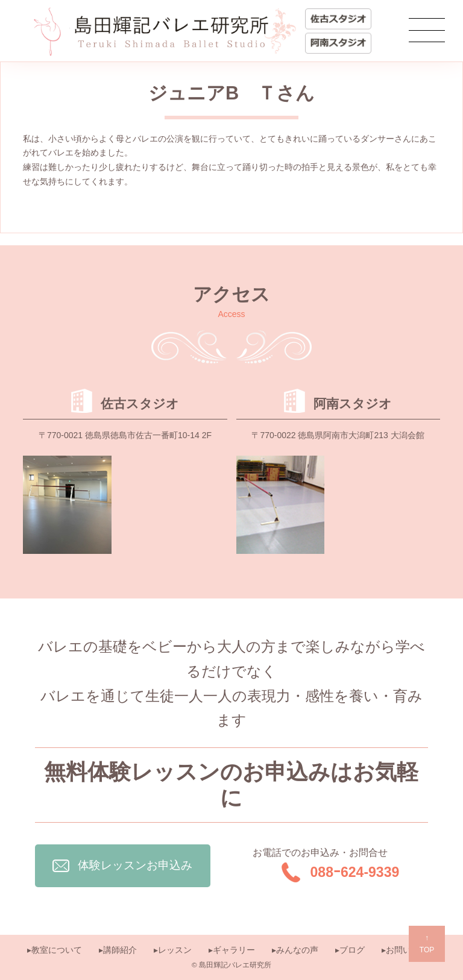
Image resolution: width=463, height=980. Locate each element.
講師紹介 (120, 950)
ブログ (352, 950)
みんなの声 (297, 950)
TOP (427, 943)
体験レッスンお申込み (122, 865)
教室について (57, 950)
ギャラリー (234, 950)
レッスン (175, 950)
